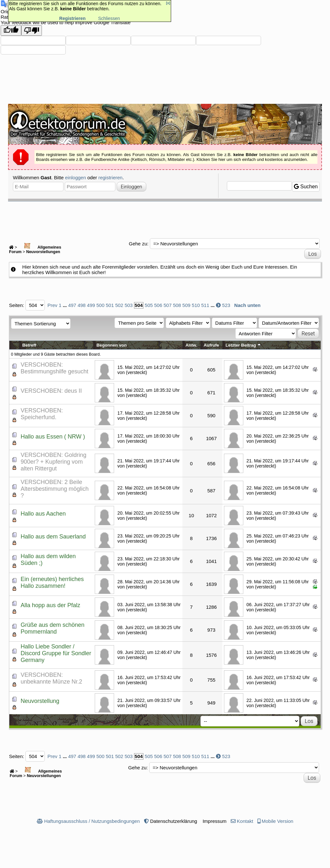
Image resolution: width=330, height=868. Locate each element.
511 (205, 305)
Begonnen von (112, 345)
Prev (52, 305)
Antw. (191, 345)
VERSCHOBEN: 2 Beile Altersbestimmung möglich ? (55, 489)
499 (91, 305)
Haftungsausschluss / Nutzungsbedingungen (92, 821)
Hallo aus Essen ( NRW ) (53, 437)
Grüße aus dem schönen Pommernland (53, 628)
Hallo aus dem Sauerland (53, 537)
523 (226, 305)
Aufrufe (211, 345)
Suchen (306, 187)
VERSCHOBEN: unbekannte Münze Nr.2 (51, 678)
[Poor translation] (32, 30)
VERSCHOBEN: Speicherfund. (42, 414)
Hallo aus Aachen (43, 514)
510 (196, 305)
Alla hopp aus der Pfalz (50, 605)
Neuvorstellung (40, 701)
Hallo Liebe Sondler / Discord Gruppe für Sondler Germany (56, 653)
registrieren (110, 178)
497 (72, 305)
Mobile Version (277, 821)
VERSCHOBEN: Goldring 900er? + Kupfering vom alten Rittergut (53, 462)
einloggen (76, 178)
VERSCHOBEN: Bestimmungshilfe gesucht (54, 368)
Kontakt (245, 821)
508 (177, 305)
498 (82, 305)
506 (158, 305)
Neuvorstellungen (43, 252)
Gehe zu (138, 244)
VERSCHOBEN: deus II (51, 391)
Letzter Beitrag (243, 345)
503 (129, 305)
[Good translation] (11, 30)
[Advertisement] (165, 219)
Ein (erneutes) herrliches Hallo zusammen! (52, 582)
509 (186, 305)
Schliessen (109, 18)
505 (149, 305)
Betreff (29, 345)
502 (119, 305)
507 (167, 305)
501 (110, 305)
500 (100, 305)
